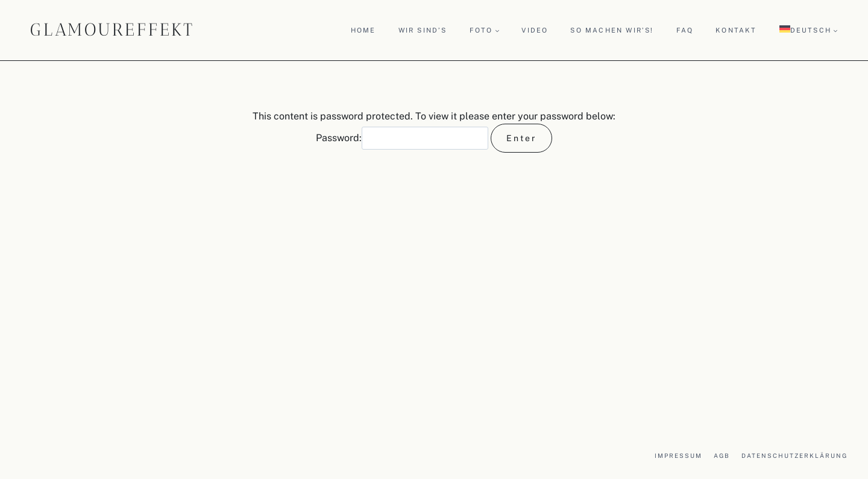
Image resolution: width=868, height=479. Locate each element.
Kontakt (736, 30)
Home (363, 30)
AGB (722, 455)
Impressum (678, 455)
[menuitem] (809, 30)
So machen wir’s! (612, 30)
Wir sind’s (423, 30)
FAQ (685, 30)
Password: (402, 138)
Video (535, 30)
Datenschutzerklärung (794, 455)
